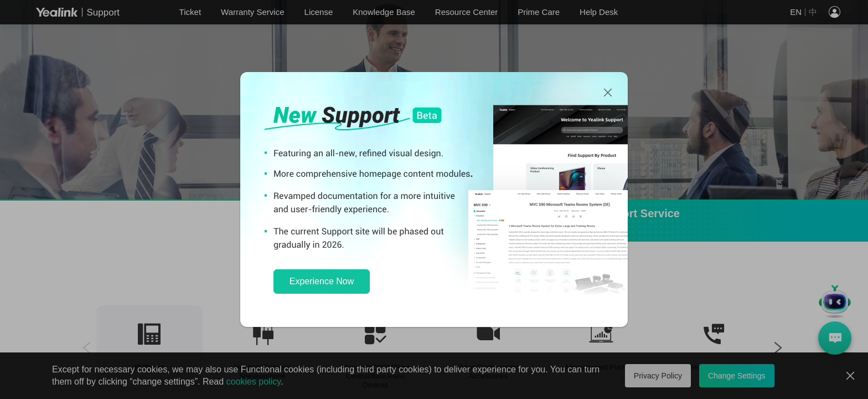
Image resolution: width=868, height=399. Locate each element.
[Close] (608, 93)
